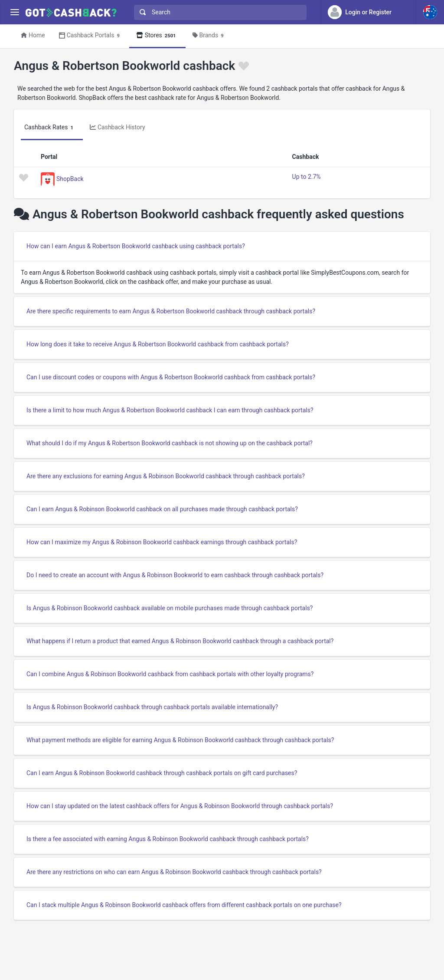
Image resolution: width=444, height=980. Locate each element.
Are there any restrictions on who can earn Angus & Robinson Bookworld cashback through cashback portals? (174, 872)
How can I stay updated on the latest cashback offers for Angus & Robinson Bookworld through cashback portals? (180, 806)
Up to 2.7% (307, 177)
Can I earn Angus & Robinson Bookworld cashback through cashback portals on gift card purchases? (162, 773)
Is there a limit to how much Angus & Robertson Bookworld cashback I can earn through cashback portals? (170, 410)
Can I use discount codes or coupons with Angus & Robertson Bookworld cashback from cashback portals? (171, 377)
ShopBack (70, 178)
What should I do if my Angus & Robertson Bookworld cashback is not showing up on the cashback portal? (170, 443)
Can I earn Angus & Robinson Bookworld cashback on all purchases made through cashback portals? (162, 509)
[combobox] (218, 12)
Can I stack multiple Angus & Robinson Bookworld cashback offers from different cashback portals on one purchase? (184, 905)
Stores (157, 36)
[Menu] (15, 12)
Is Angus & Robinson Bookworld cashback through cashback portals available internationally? (152, 707)
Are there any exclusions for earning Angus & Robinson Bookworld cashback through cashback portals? (166, 476)
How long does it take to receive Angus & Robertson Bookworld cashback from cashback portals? (158, 344)
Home (33, 35)
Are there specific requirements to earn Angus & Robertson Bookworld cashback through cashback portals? (171, 311)
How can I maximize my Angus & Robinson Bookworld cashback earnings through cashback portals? (162, 542)
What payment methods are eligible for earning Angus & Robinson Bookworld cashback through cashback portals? (180, 740)
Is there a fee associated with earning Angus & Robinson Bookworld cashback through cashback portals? (168, 839)
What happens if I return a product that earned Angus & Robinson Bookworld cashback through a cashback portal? (180, 641)
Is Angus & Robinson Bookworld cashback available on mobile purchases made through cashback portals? (170, 608)
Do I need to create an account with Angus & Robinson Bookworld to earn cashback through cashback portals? (175, 575)
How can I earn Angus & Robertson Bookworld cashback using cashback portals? (136, 246)
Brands (209, 36)
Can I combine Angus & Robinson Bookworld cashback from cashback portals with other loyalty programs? (170, 674)
